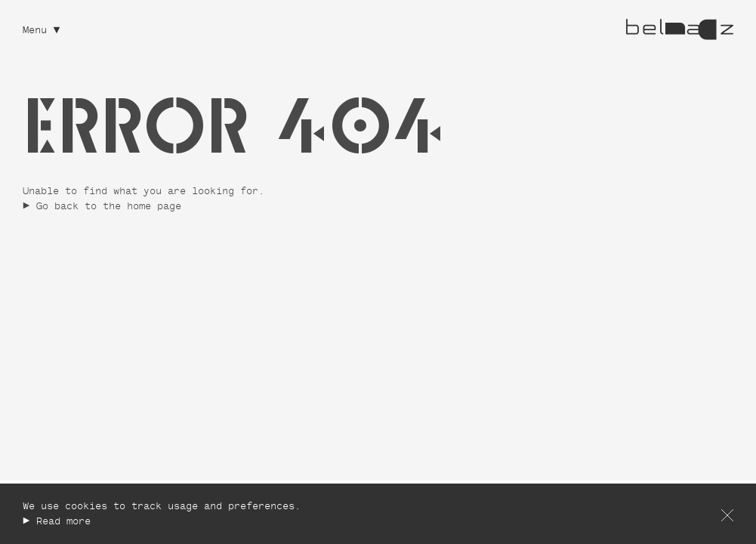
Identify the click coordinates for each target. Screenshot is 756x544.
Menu (35, 31)
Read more (63, 522)
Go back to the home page (109, 207)
